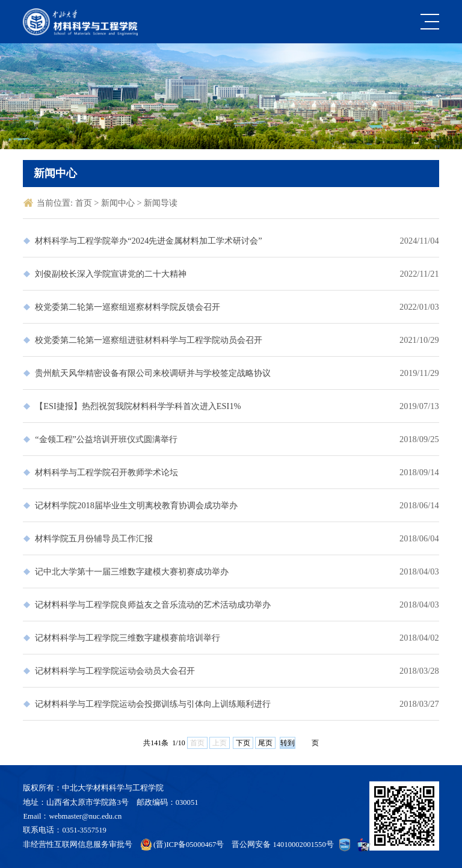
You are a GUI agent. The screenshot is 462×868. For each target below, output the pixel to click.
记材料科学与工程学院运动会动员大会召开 (115, 671)
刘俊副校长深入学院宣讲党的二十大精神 (111, 274)
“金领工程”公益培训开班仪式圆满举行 (106, 439)
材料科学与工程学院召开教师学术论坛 (106, 472)
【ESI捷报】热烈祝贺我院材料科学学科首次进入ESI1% (138, 406)
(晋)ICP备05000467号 (189, 845)
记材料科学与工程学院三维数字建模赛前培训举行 (128, 638)
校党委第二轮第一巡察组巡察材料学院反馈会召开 (128, 307)
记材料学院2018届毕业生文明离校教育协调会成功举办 (136, 505)
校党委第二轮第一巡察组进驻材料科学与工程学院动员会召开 (149, 340)
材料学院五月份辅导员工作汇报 (94, 538)
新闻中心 (119, 203)
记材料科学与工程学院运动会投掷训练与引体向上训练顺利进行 (153, 704)
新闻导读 (161, 203)
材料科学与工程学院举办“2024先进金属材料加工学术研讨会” (149, 241)
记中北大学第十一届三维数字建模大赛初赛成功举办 (132, 571)
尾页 (265, 743)
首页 (85, 203)
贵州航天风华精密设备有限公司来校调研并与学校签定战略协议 (153, 373)
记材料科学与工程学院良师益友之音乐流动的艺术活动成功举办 (153, 605)
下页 (243, 743)
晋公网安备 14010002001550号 (282, 845)
